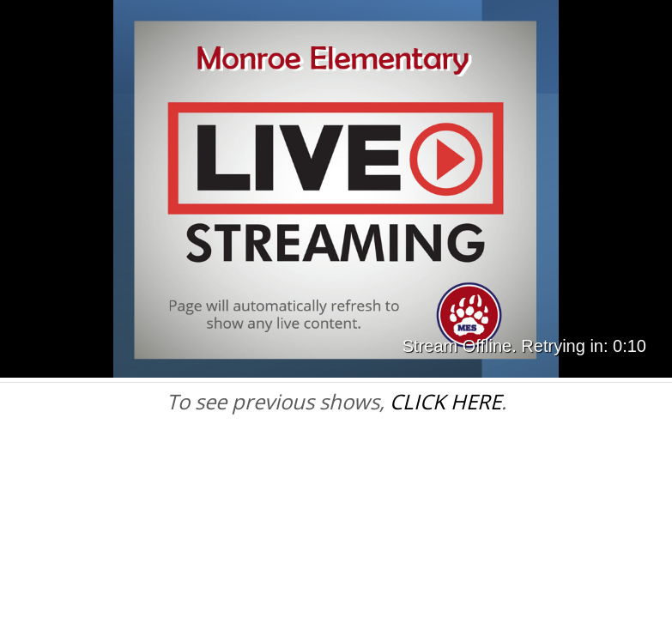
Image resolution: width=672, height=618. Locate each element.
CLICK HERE (445, 401)
